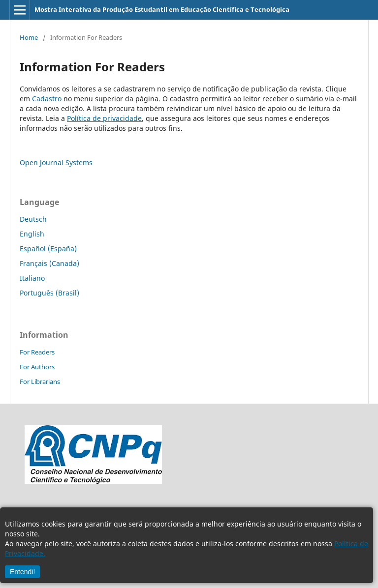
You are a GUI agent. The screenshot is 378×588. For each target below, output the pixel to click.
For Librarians (40, 382)
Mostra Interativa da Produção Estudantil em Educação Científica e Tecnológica (162, 9)
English (32, 234)
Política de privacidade (104, 118)
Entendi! (22, 572)
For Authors (37, 367)
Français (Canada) (49, 263)
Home (29, 37)
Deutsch (33, 219)
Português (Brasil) (49, 293)
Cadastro (47, 99)
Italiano (32, 278)
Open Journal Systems (56, 162)
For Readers (37, 352)
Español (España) (48, 249)
